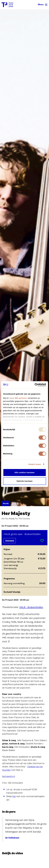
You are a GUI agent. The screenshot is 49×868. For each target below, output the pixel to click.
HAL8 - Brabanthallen (31, 607)
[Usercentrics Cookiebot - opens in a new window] (35, 385)
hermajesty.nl (8, 776)
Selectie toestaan (24, 481)
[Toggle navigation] (43, 5)
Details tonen (35, 464)
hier (14, 796)
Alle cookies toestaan (24, 472)
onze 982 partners (18, 398)
